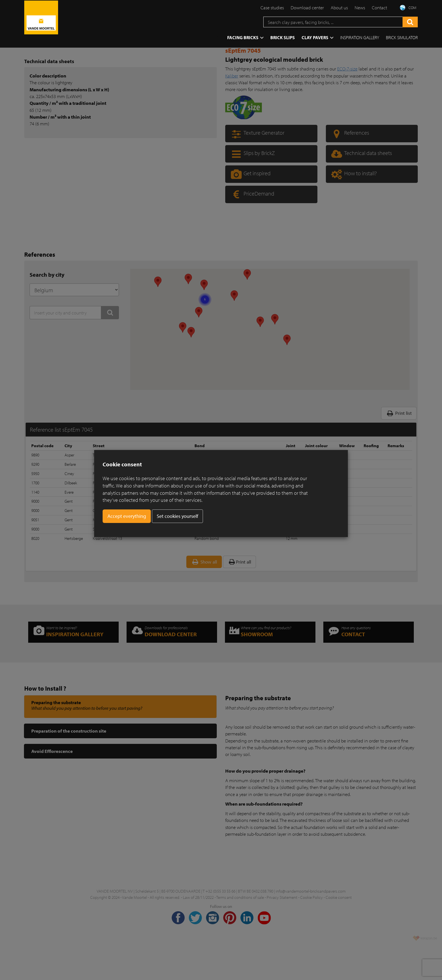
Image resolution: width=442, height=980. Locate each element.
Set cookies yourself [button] (177, 516)
